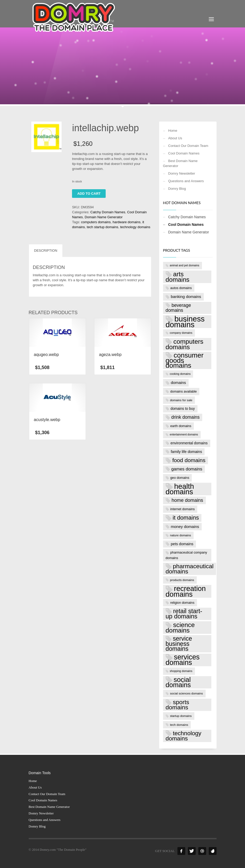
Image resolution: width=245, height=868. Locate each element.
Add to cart (89, 194)
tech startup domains (103, 227)
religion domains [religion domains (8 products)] (183, 603)
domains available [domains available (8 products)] (184, 391)
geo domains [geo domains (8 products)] (180, 478)
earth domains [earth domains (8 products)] (181, 426)
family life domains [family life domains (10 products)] (187, 452)
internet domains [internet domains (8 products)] (183, 509)
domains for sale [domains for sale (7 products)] (181, 400)
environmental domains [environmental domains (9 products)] (189, 443)
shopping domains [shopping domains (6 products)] (181, 671)
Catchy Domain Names (108, 212)
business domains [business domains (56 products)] (185, 322)
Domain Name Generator (104, 217)
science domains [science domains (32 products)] (180, 628)
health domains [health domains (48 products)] (180, 489)
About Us (175, 138)
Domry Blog (177, 189)
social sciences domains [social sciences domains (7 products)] (187, 693)
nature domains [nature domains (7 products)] (181, 535)
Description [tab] (46, 251)
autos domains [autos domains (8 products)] (181, 288)
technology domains (135, 227)
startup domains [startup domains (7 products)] (181, 716)
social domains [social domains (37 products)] (178, 682)
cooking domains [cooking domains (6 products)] (180, 374)
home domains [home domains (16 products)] (187, 500)
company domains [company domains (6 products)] (181, 333)
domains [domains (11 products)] (178, 383)
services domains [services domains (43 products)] (183, 660)
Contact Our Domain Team (188, 146)
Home (173, 131)
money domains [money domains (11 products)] (185, 527)
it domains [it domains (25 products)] (186, 518)
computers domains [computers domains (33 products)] (185, 344)
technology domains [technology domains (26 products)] (184, 736)
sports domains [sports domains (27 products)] (178, 705)
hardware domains (127, 222)
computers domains (96, 222)
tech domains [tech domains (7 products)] (179, 725)
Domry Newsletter (182, 173)
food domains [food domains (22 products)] (189, 460)
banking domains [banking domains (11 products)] (186, 297)
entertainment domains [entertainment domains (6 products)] (184, 434)
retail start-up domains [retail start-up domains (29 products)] (184, 614)
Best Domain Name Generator (180, 163)
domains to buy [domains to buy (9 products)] (183, 409)
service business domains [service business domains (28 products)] (179, 644)
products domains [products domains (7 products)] (182, 580)
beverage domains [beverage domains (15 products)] (178, 308)
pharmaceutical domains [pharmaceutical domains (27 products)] (190, 569)
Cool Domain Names (184, 153)
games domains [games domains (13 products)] (187, 469)
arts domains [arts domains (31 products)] (178, 277)
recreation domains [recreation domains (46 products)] (186, 591)
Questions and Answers (186, 181)
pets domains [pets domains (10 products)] (182, 544)
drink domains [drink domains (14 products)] (186, 417)
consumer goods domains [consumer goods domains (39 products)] (185, 361)
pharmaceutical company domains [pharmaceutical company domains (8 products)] (186, 555)
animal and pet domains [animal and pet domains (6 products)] (185, 265)
